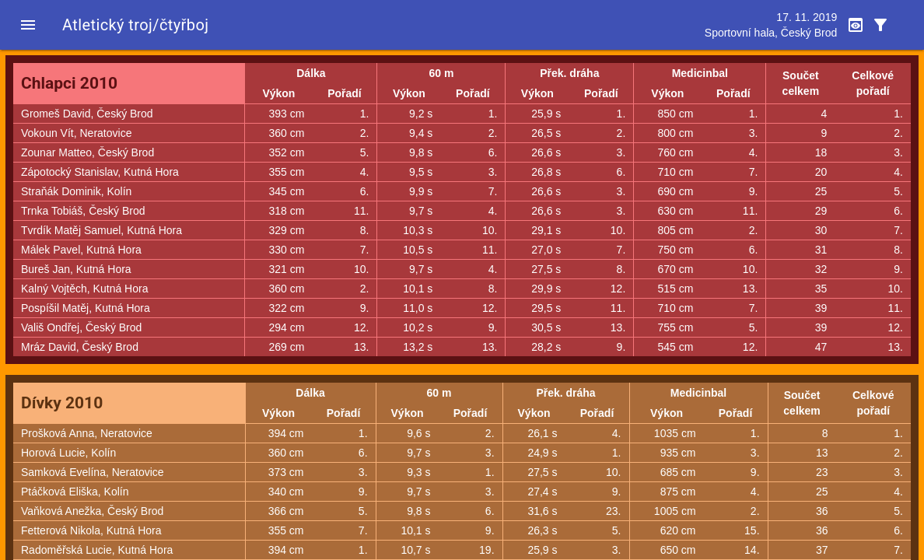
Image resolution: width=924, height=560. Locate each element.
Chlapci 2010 (69, 83)
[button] (28, 25)
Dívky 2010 (62, 403)
